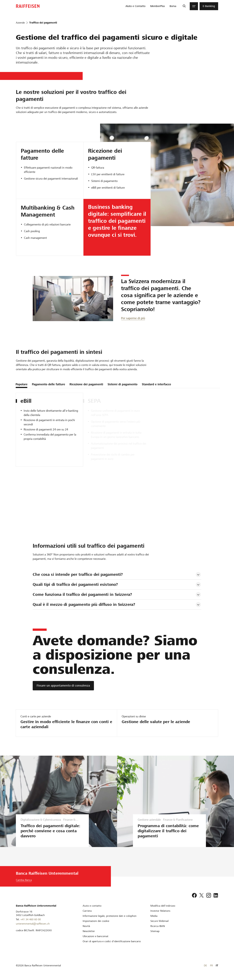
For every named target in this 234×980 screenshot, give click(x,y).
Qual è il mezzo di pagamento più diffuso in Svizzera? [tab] (84, 604)
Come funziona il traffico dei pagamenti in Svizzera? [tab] (82, 594)
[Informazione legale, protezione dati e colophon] (110, 916)
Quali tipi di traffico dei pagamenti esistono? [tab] (75, 584)
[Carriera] (87, 911)
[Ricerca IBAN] (158, 926)
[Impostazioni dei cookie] (96, 921)
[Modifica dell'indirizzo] (163, 906)
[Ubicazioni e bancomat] (96, 936)
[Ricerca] (184, 6)
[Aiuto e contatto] (92, 906)
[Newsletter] (89, 931)
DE (205, 965)
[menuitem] (135, 6)
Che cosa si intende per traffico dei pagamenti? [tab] (78, 574)
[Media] (154, 916)
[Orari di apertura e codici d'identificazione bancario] (112, 941)
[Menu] (194, 6)
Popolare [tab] (21, 384)
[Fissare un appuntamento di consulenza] (63, 686)
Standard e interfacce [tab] (156, 384)
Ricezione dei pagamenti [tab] (86, 384)
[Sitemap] (155, 931)
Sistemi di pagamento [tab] (122, 384)
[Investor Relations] (160, 911)
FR (211, 965)
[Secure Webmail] (160, 921)
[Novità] (86, 926)
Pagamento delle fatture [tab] (48, 384)
